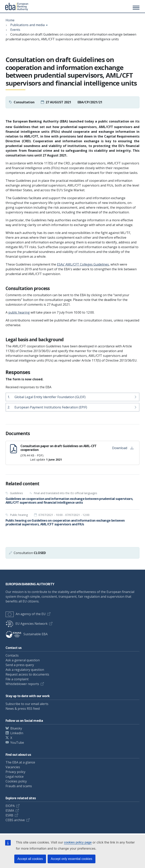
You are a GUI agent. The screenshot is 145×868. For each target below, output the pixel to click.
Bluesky (16, 728)
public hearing (19, 312)
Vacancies (13, 767)
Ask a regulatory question (25, 670)
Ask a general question (23, 660)
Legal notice (15, 777)
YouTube (17, 743)
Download (123, 448)
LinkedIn (17, 733)
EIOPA (10, 806)
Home (10, 20)
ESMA (10, 811)
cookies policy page (78, 842)
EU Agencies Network (27, 624)
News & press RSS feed (23, 709)
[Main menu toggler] (135, 8)
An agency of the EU (26, 614)
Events (15, 30)
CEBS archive (15, 820)
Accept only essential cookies (72, 859)
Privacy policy (15, 772)
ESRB (9, 815)
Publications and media (27, 25)
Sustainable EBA (27, 634)
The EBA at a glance (20, 762)
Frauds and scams (19, 786)
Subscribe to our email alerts (27, 704)
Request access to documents (27, 674)
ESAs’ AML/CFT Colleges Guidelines (83, 264)
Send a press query (20, 665)
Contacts (12, 655)
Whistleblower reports (22, 684)
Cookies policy (16, 781)
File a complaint (17, 679)
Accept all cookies (30, 859)
